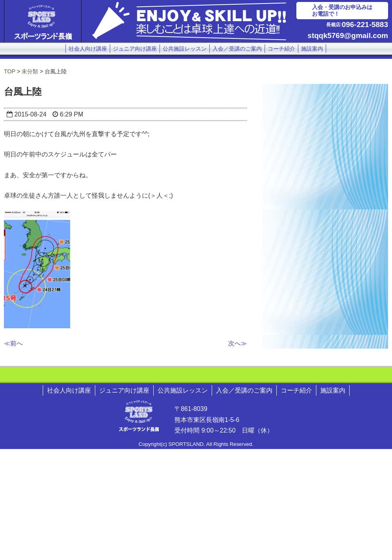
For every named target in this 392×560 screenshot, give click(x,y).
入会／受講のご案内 (237, 49)
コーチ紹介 (281, 49)
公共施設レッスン (185, 49)
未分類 (30, 71)
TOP (10, 71)
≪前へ (13, 343)
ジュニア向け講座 (135, 49)
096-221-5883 (365, 25)
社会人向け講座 (88, 49)
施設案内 (312, 49)
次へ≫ (238, 343)
